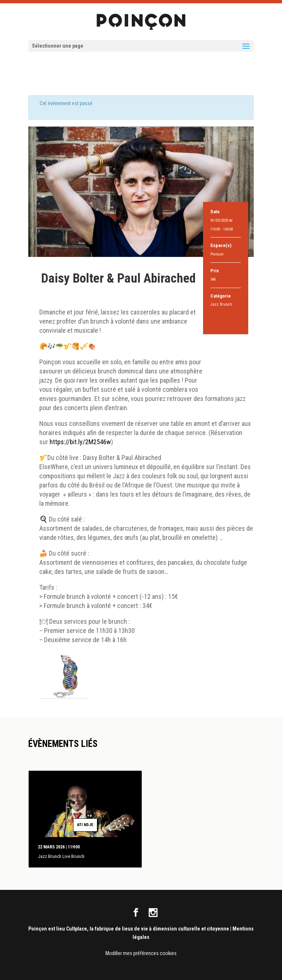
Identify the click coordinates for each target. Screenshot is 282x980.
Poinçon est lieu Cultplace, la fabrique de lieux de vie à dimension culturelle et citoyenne (129, 929)
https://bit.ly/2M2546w (80, 442)
